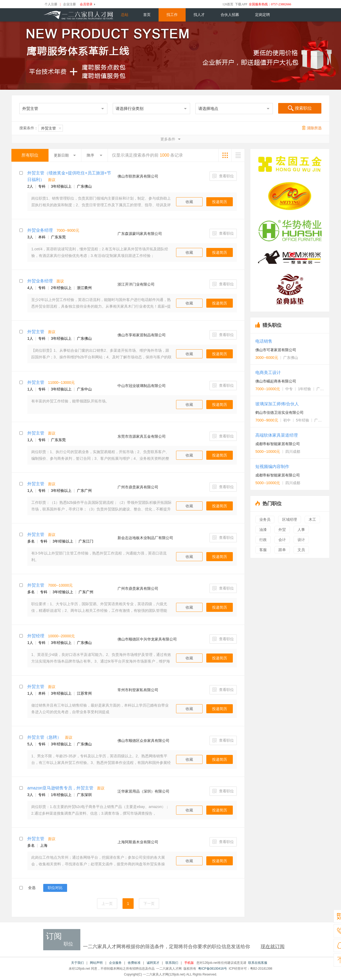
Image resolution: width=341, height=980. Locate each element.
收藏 (189, 202)
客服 (263, 550)
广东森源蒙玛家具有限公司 (140, 234)
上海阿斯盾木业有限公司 (138, 842)
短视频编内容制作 (272, 467)
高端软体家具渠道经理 (277, 435)
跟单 (282, 550)
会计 (282, 540)
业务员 (265, 519)
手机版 (189, 963)
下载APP (241, 4)
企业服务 (115, 963)
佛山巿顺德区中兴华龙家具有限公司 (147, 639)
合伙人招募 (230, 15)
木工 (312, 519)
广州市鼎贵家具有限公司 (138, 487)
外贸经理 (36, 636)
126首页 (228, 4)
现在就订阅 (273, 947)
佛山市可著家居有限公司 (276, 350)
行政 (263, 540)
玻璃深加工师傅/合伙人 (277, 404)
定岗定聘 (263, 15)
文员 (301, 550)
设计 (301, 540)
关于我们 (77, 963)
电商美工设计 (268, 373)
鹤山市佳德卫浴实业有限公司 (279, 412)
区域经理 (290, 519)
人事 (301, 530)
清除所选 (312, 128)
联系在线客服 (258, 963)
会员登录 (86, 4)
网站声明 (96, 963)
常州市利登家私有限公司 (138, 690)
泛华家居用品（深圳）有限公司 (143, 791)
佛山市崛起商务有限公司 (276, 381)
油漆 (263, 530)
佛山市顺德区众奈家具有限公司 (143, 741)
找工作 (172, 15)
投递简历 (220, 202)
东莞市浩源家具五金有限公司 (142, 436)
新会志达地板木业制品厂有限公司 (145, 538)
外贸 (282, 530)
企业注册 (69, 4)
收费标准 (134, 963)
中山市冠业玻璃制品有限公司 (142, 386)
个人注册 (51, 4)
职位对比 (55, 888)
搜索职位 (300, 108)
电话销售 (264, 341)
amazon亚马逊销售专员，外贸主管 (60, 788)
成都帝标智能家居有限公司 (278, 444)
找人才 (199, 15)
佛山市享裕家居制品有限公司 (142, 335)
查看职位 (223, 176)
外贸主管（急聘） (44, 737)
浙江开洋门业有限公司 (136, 284)
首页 (147, 15)
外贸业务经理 (40, 230)
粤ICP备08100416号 (213, 969)
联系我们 (172, 963)
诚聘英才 (153, 963)
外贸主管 (51, 128)
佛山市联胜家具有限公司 (138, 176)
